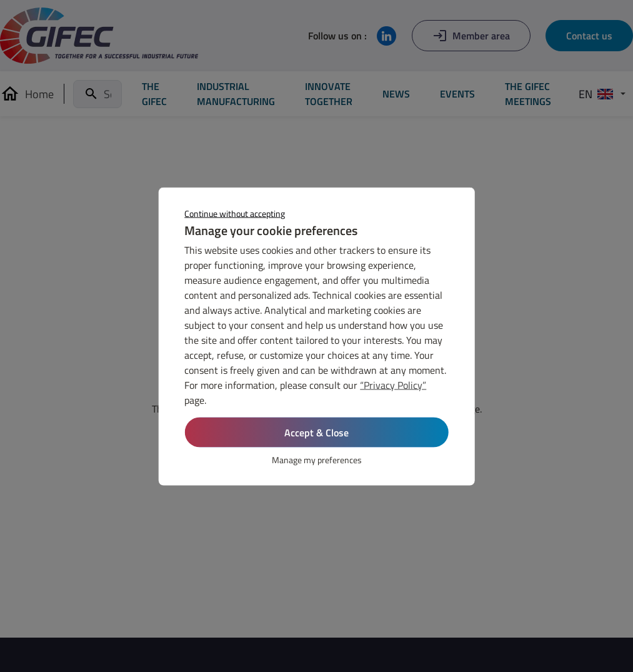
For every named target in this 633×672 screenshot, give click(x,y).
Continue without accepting (235, 213)
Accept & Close (316, 432)
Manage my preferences (317, 459)
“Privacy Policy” (393, 384)
